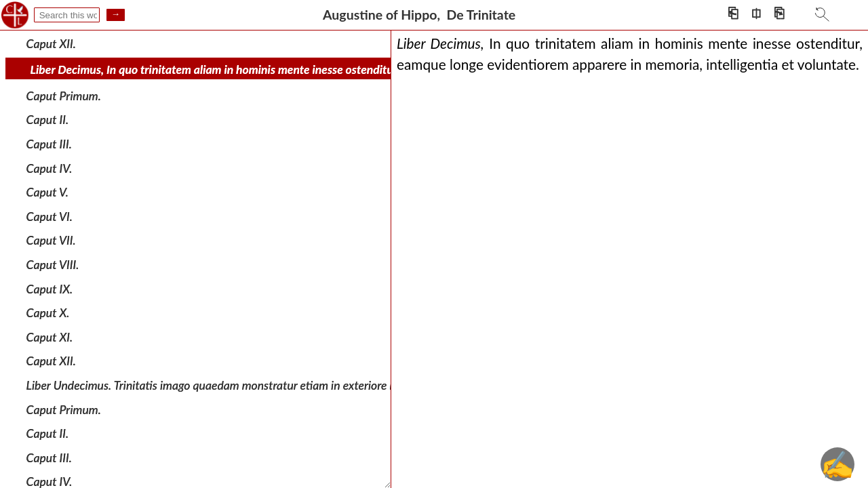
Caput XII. (51, 43)
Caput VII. (51, 240)
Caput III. (49, 144)
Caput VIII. (53, 265)
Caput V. (47, 192)
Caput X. (48, 313)
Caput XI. (50, 337)
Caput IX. (50, 288)
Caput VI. (50, 217)
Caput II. (48, 120)
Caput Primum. (64, 96)
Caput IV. (50, 168)
